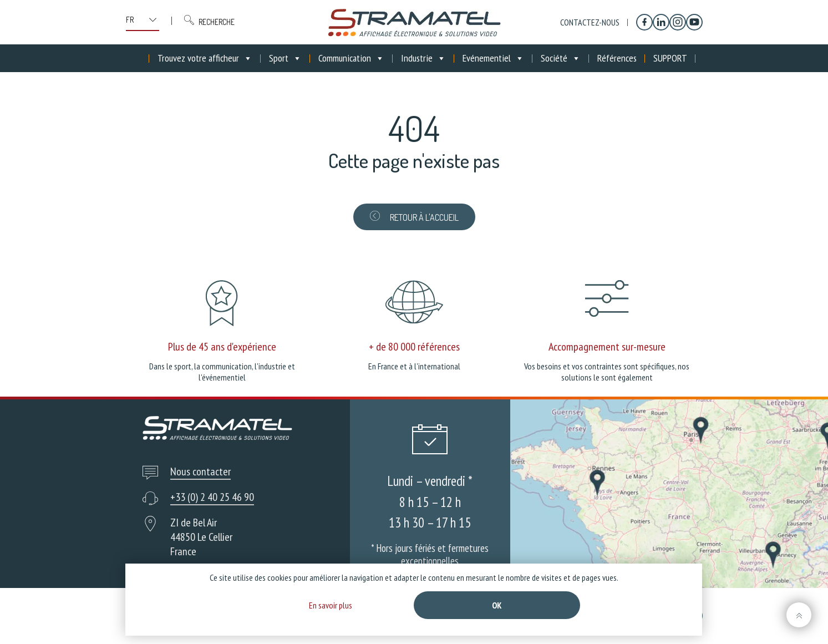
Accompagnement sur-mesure (607, 347)
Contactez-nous (590, 22)
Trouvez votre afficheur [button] (205, 58)
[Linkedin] (661, 22)
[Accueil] (141, 58)
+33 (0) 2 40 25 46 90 (212, 497)
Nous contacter (200, 471)
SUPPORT (670, 58)
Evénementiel (493, 58)
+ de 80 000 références (414, 347)
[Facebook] (644, 22)
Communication (351, 58)
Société (561, 58)
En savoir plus (331, 605)
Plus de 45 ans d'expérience (222, 347)
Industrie (423, 58)
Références (617, 58)
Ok (497, 605)
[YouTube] (694, 22)
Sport (285, 58)
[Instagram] (678, 22)
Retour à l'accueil (414, 217)
